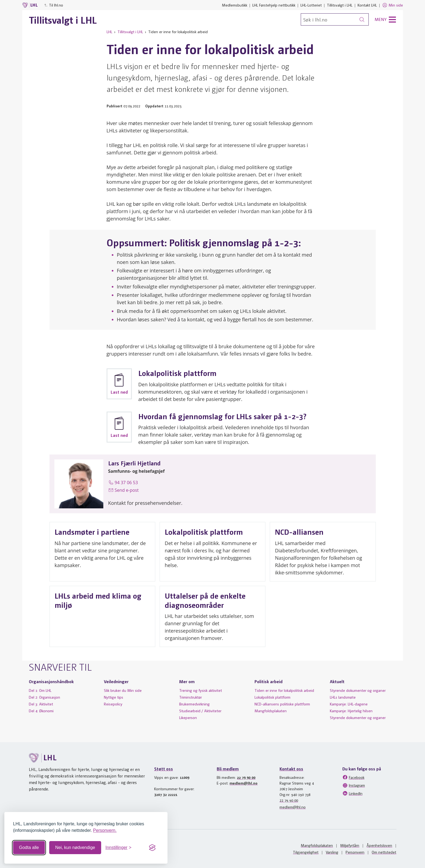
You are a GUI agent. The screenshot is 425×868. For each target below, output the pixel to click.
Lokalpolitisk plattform (204, 532)
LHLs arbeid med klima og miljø (98, 600)
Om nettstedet (384, 852)
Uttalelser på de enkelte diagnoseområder (205, 600)
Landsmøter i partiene (92, 532)
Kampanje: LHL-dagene (349, 704)
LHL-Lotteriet (311, 5)
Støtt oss (164, 769)
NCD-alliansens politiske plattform (282, 704)
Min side (393, 5)
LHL (109, 32)
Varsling (332, 852)
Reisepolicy (113, 704)
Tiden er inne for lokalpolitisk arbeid (284, 690)
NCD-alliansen (299, 532)
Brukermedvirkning (194, 704)
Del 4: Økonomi (41, 711)
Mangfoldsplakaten (271, 711)
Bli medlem (228, 769)
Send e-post (123, 490)
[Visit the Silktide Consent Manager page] (152, 848)
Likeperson (188, 717)
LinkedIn (352, 793)
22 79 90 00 (246, 777)
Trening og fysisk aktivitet (201, 690)
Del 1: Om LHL (40, 690)
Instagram (354, 785)
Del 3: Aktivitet (41, 704)
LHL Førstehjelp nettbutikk (274, 5)
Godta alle (29, 847)
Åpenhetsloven (379, 845)
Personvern (355, 852)
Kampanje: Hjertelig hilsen (351, 711)
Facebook (353, 777)
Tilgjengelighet (306, 852)
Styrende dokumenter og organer (358, 690)
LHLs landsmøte (343, 697)
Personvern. (105, 830)
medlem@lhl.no (243, 783)
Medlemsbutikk (235, 5)
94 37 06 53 (123, 483)
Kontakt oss (291, 769)
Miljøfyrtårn (350, 845)
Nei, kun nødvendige (75, 847)
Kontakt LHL (367, 5)
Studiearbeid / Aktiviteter (200, 711)
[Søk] (335, 19)
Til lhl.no (54, 5)
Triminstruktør (190, 697)
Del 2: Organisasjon (44, 697)
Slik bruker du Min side (123, 690)
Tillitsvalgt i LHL (340, 5)
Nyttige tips (114, 697)
